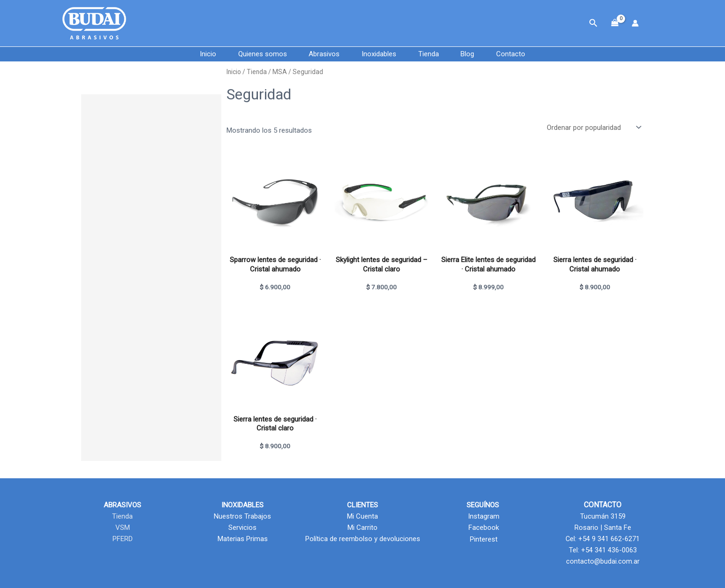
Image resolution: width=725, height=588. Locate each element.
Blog (476, 54)
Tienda (433, 54)
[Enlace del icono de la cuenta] (635, 23)
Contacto (524, 54)
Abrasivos (320, 54)
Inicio (195, 54)
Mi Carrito (362, 528)
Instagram (483, 516)
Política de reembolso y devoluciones (363, 539)
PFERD (123, 539)
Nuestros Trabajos (242, 516)
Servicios (242, 528)
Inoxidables (379, 54)
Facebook (483, 528)
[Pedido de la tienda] (593, 128)
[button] (593, 23)
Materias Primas (243, 539)
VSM (123, 528)
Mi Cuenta (362, 516)
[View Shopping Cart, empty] (615, 23)
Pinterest (483, 539)
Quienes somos (254, 54)
